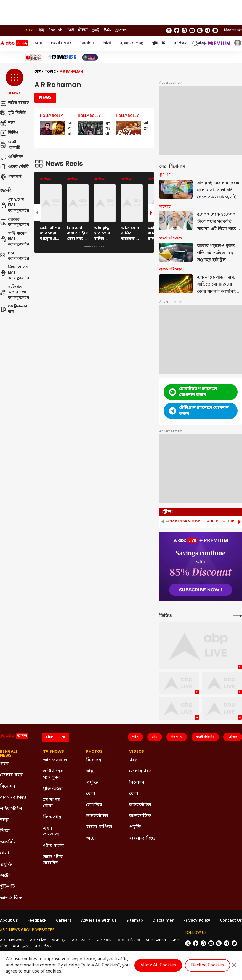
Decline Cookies (208, 965)
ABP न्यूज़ (59, 940)
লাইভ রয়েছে (14, 103)
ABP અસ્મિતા (129, 940)
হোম (38, 43)
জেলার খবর (61, 43)
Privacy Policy (197, 921)
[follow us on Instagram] (200, 30)
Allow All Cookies (158, 965)
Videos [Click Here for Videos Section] (137, 752)
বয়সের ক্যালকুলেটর (14, 222)
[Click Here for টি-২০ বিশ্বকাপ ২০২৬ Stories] (62, 57)
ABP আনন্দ (82, 940)
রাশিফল (181, 43)
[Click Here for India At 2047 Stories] (90, 57)
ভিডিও (9, 133)
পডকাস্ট (11, 177)
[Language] (56, 737)
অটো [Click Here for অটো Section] (5, 876)
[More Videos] (238, 616)
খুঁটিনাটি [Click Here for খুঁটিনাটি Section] (7, 887)
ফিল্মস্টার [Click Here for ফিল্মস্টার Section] (52, 817)
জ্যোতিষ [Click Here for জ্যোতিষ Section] (94, 805)
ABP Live (38, 940)
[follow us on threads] (184, 30)
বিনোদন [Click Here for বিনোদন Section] (8, 786)
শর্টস (8, 123)
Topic (50, 72)
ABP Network (12, 940)
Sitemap (135, 921)
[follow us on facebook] (177, 30)
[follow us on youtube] (192, 30)
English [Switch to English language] (55, 30)
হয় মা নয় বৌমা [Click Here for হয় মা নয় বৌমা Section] (52, 803)
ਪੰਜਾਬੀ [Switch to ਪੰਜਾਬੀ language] (83, 30)
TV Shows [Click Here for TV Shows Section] (54, 752)
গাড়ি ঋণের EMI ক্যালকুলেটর (14, 239)
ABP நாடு (21, 946)
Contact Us (231, 921)
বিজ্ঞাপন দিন (233, 30)
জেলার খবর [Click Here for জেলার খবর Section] (11, 775)
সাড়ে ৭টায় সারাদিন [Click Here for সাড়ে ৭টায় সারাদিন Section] (53, 860)
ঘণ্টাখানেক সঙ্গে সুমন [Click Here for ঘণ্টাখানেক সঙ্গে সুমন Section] (53, 774)
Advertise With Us (99, 921)
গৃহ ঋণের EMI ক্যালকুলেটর (14, 205)
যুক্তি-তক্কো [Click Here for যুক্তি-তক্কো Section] (53, 789)
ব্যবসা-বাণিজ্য (131, 43)
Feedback (37, 921)
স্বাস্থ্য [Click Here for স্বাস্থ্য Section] (4, 820)
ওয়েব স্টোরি (14, 167)
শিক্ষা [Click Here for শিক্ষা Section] (5, 831)
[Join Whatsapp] (215, 30)
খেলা (107, 43)
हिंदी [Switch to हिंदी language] (42, 30)
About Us (9, 921)
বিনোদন (87, 43)
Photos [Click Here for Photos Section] (94, 752)
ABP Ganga (156, 940)
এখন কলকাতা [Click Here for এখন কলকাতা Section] (51, 832)
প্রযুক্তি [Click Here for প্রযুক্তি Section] (6, 865)
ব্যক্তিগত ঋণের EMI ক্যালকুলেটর (14, 292)
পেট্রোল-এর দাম (14, 309)
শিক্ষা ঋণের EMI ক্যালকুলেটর (14, 273)
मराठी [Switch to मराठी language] (70, 30)
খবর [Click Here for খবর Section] (4, 764)
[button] (14, 82)
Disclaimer (163, 921)
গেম (155, 737)
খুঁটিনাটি (159, 43)
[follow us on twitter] (169, 30)
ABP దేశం (43, 946)
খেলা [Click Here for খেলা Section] (5, 853)
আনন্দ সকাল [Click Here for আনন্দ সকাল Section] (55, 760)
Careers (64, 921)
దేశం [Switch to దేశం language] (107, 30)
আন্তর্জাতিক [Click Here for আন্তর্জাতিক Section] (11, 898)
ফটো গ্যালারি (10, 145)
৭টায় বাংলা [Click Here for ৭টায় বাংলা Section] (54, 846)
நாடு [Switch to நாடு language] (96, 30)
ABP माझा (105, 940)
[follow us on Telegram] (208, 30)
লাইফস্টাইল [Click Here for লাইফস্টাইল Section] (11, 809)
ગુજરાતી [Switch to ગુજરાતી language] (121, 30)
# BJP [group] (212, 521)
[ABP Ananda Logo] (14, 43)
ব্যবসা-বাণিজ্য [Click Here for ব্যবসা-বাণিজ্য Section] (13, 798)
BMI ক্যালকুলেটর (14, 256)
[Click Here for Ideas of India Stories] (34, 57)
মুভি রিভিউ (13, 113)
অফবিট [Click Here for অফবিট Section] (7, 842)
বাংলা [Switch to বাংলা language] (30, 30)
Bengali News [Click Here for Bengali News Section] (9, 754)
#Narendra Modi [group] (184, 521)
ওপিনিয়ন (12, 157)
